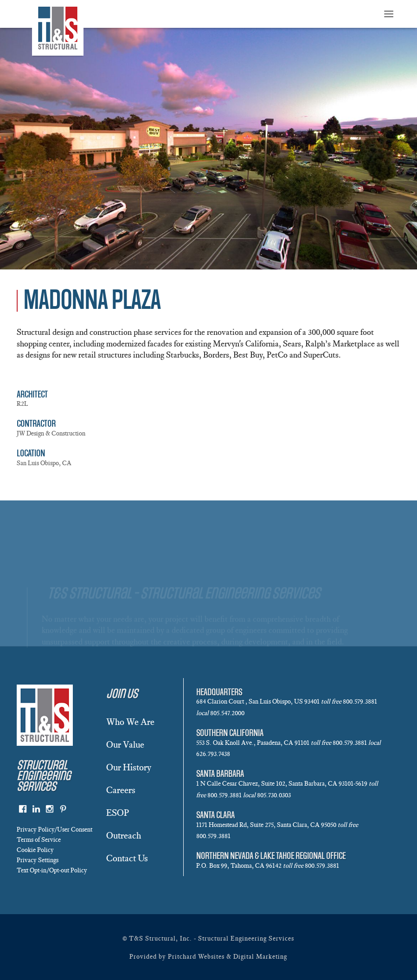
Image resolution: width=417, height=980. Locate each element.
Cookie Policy (35, 850)
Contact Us (127, 858)
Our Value (125, 744)
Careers (121, 790)
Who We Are (130, 722)
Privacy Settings (38, 860)
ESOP (118, 813)
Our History (129, 767)
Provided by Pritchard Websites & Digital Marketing (208, 957)
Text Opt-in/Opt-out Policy (52, 870)
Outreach (124, 835)
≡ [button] (389, 15)
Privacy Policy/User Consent (55, 829)
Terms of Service (39, 840)
